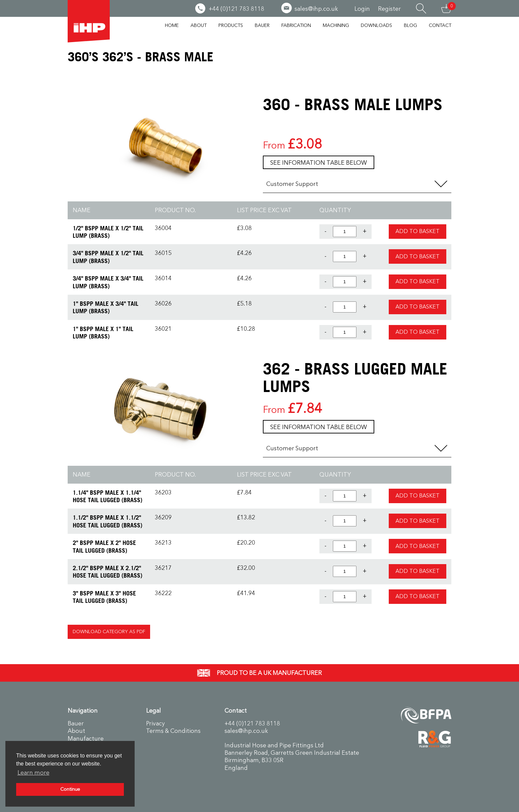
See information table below (319, 163)
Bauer (262, 25)
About (199, 25)
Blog (410, 25)
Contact (440, 25)
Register (389, 9)
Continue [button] (70, 789)
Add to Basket (418, 231)
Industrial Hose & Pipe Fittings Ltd (89, 21)
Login (362, 9)
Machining (336, 25)
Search (421, 8)
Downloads (376, 25)
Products (231, 25)
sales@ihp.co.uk (246, 731)
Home (172, 25)
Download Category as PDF (109, 632)
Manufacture (86, 739)
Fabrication (296, 25)
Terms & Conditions (173, 731)
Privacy (155, 723)
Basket (446, 8)
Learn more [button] (33, 773)
